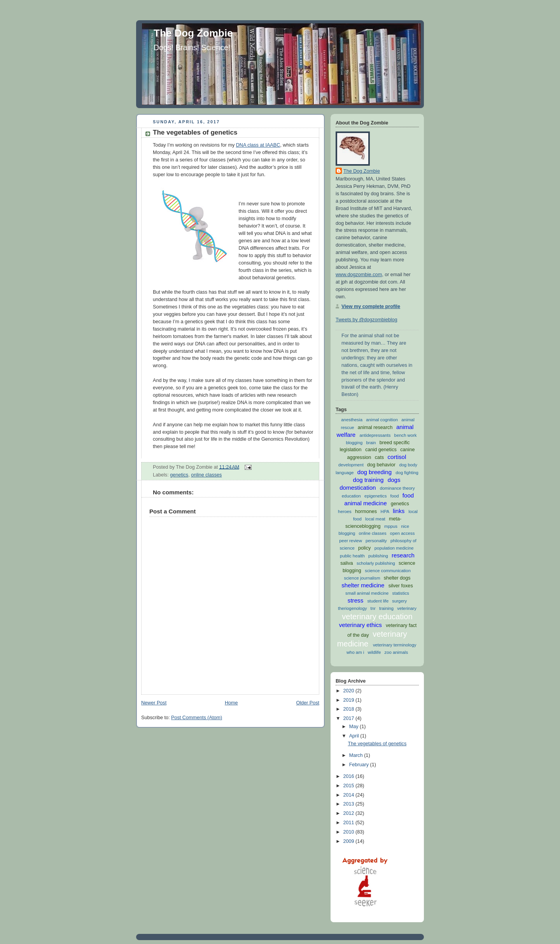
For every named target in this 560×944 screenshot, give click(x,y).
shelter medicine (363, 585)
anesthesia (352, 420)
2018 (350, 709)
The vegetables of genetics (195, 132)
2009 (350, 841)
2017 (350, 718)
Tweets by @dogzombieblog (367, 320)
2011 (350, 823)
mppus (391, 526)
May (354, 727)
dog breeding (374, 472)
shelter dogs (397, 578)
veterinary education (377, 616)
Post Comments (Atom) (197, 718)
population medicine (394, 548)
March (357, 755)
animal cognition (382, 420)
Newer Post (154, 703)
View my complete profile (371, 306)
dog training (368, 480)
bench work (406, 435)
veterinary (407, 608)
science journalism (362, 578)
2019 (350, 700)
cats (379, 457)
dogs (394, 480)
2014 (350, 795)
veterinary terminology (395, 645)
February (360, 765)
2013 (350, 804)
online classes (206, 475)
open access (402, 533)
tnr (373, 608)
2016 (350, 776)
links (399, 511)
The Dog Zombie (193, 33)
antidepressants (375, 435)
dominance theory (397, 488)
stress (355, 600)
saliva (346, 563)
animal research (375, 427)
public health (352, 556)
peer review (351, 541)
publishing (378, 556)
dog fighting (407, 473)
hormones (366, 511)
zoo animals (396, 652)
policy (364, 548)
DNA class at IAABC (258, 145)
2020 (350, 691)
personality (376, 541)
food (395, 496)
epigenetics (375, 496)
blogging (354, 443)
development (351, 465)
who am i (355, 652)
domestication (358, 488)
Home (231, 703)
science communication (388, 571)
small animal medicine (367, 593)
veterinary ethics (360, 625)
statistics (401, 593)
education (351, 496)
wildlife (374, 652)
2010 (350, 832)
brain (371, 443)
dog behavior (381, 465)
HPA (385, 511)
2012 (350, 813)
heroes (345, 511)
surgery (399, 601)
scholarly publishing (376, 563)
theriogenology (352, 608)
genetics (179, 475)
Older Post (308, 703)
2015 (350, 786)
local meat (375, 519)
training (386, 608)
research (403, 555)
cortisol (397, 457)
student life (378, 601)
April (355, 736)
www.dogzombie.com (359, 275)
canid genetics (381, 450)
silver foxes (401, 586)
